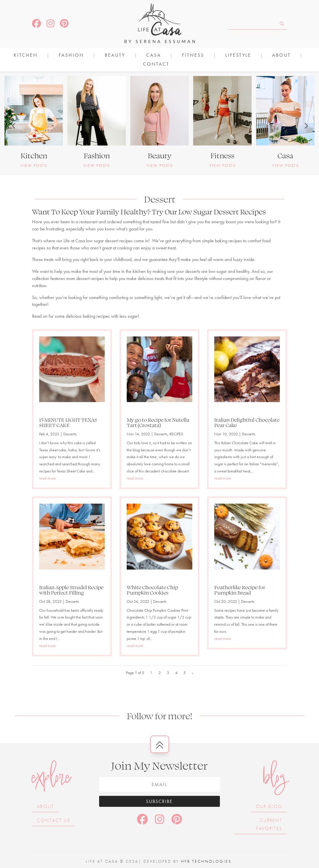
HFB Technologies (206, 861)
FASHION (71, 56)
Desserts (70, 434)
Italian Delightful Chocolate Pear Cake (247, 422)
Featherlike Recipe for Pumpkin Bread (240, 590)
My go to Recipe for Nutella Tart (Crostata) (158, 422)
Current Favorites (269, 824)
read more (47, 478)
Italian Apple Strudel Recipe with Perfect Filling (71, 590)
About (281, 56)
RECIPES (176, 434)
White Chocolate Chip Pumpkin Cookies (152, 590)
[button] (13, 126)
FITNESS (193, 56)
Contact (156, 65)
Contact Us (54, 820)
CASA (154, 56)
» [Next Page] (193, 673)
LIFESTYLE (238, 56)
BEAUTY (115, 56)
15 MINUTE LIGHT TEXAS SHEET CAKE (68, 422)
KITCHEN (26, 56)
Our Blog (269, 806)
